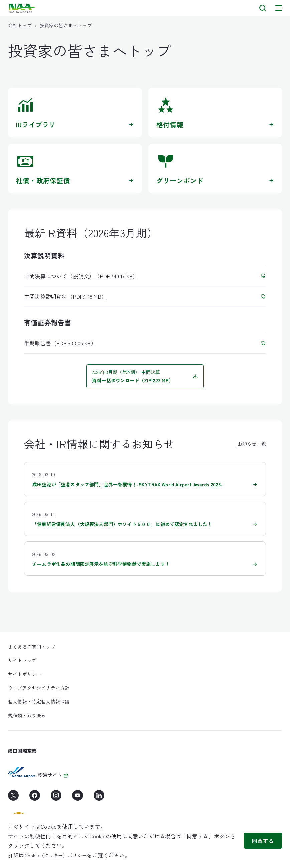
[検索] (263, 8)
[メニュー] (279, 8)
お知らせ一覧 (252, 444)
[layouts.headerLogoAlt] (23, 8)
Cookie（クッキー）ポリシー (56, 855)
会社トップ (20, 25)
